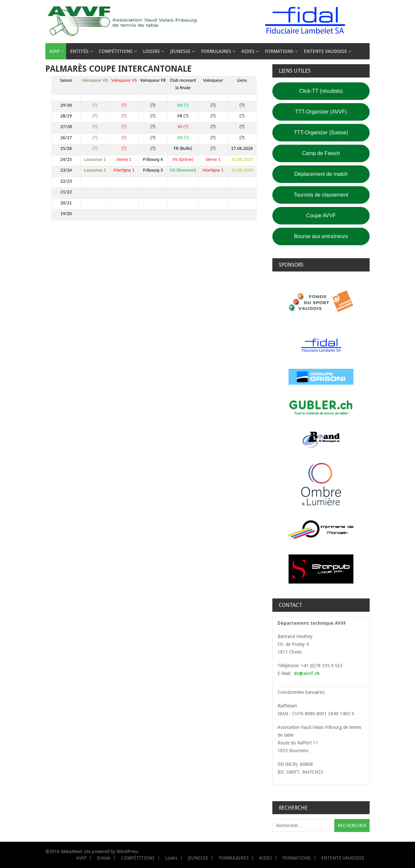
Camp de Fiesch (321, 153)
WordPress (127, 851)
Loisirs (151, 51)
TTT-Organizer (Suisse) (321, 133)
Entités (79, 51)
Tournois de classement (321, 195)
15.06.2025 (242, 159)
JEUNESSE (180, 51)
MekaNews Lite (76, 851)
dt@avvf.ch (307, 673)
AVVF (54, 51)
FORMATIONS (279, 51)
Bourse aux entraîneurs (321, 236)
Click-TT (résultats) (321, 91)
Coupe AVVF (321, 216)
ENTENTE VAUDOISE (325, 51)
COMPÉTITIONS (116, 51)
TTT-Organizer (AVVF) (321, 112)
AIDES (248, 51)
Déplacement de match (321, 174)
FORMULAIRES (216, 51)
